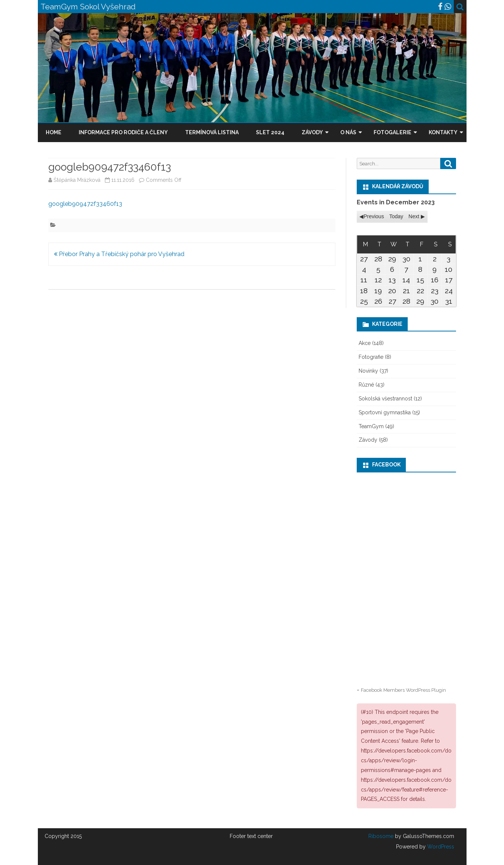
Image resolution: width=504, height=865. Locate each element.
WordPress (440, 847)
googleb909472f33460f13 (85, 204)
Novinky (368, 371)
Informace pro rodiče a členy (123, 132)
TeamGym (371, 426)
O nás (348, 132)
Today (396, 216)
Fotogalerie (393, 132)
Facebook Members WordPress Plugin (403, 690)
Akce (365, 343)
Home (54, 132)
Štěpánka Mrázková (77, 180)
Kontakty (443, 132)
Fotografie (371, 357)
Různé (366, 385)
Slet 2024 (270, 132)
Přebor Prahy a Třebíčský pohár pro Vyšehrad (119, 254)
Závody (312, 132)
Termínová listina (212, 132)
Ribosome (381, 836)
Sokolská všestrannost (385, 399)
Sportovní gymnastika (385, 412)
